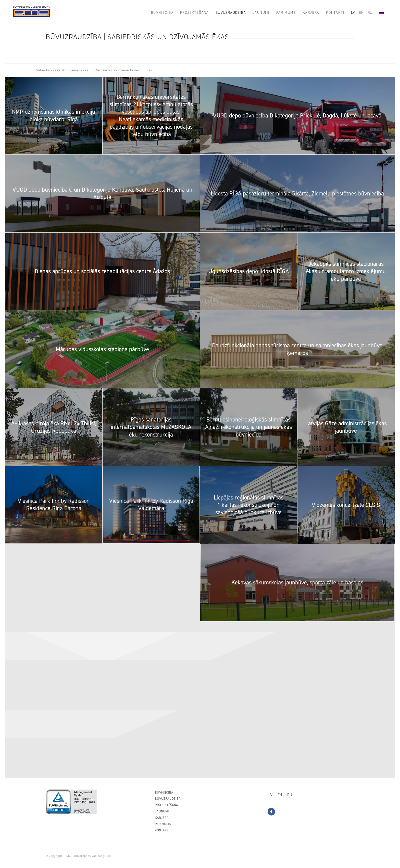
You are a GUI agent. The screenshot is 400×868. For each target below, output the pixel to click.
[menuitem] (162, 13)
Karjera (162, 818)
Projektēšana (166, 805)
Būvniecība (164, 792)
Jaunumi (162, 811)
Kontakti (162, 830)
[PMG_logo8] (31, 13)
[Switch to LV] (270, 795)
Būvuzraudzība (168, 799)
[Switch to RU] (290, 795)
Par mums (163, 824)
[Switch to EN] (280, 795)
